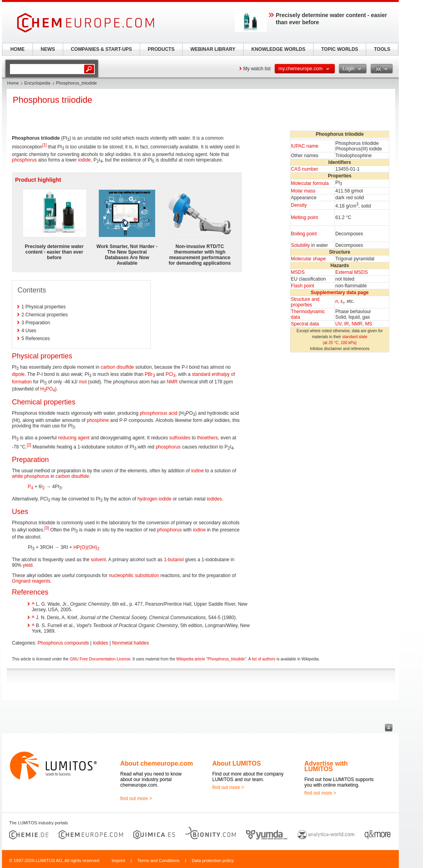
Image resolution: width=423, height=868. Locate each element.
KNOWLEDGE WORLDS (279, 49)
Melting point (304, 217)
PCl (170, 374)
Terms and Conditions (158, 860)
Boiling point (304, 234)
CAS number (305, 169)
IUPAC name (305, 146)
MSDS (298, 272)
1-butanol (174, 560)
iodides (214, 499)
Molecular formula (310, 183)
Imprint (118, 860)
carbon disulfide (117, 367)
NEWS (48, 49)
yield (28, 565)
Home (13, 83)
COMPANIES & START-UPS (101, 49)
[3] (47, 528)
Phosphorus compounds (63, 643)
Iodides (101, 643)
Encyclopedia (37, 83)
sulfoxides (180, 438)
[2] (29, 445)
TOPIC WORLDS (339, 49)
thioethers (208, 438)
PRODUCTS (161, 49)
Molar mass (303, 191)
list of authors (264, 659)
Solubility (300, 245)
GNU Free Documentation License (100, 659)
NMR (357, 324)
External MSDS (352, 272)
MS (369, 324)
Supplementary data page (340, 293)
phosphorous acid (159, 413)
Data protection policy (213, 860)
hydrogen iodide (154, 499)
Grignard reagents (31, 581)
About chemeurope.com (157, 763)
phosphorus (24, 160)
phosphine (98, 420)
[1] (45, 145)
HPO (47, 389)
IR (346, 324)
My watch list (257, 69)
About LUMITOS (236, 763)
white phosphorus (31, 476)
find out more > (136, 799)
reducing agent (74, 438)
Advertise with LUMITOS (326, 766)
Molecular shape (308, 259)
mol (83, 382)
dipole (18, 374)
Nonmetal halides (130, 643)
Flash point (303, 286)
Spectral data (305, 324)
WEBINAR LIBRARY (213, 49)
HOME (17, 49)
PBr (150, 374)
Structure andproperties (305, 302)
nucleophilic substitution (134, 575)
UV (338, 324)
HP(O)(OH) (87, 547)
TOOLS (382, 49)
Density (299, 205)
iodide (85, 160)
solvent (98, 560)
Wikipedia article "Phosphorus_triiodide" (211, 659)
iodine (198, 471)
